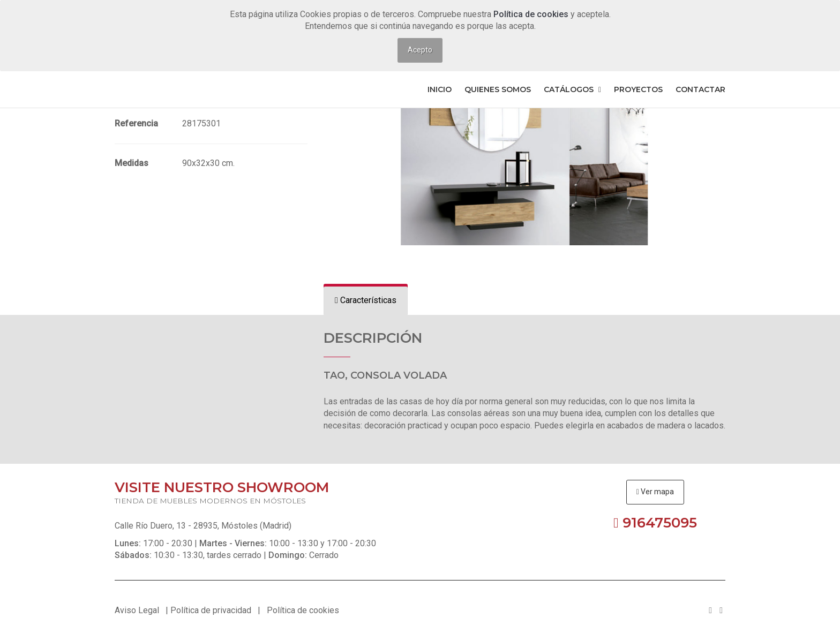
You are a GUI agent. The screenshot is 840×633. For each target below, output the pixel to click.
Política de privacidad (211, 610)
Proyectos (638, 89)
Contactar (700, 89)
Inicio (440, 89)
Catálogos (572, 89)
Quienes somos (498, 89)
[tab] (366, 301)
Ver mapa (655, 492)
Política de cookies (532, 14)
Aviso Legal (137, 610)
